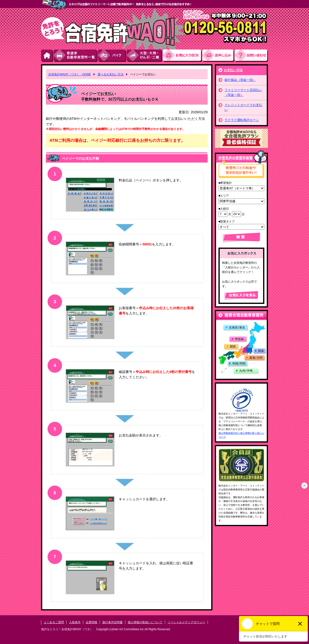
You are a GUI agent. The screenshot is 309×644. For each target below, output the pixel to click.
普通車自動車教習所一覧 (76, 56)
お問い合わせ (251, 56)
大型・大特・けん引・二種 (145, 56)
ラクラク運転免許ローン (242, 120)
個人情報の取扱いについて (145, 622)
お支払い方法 (233, 70)
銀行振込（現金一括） (240, 80)
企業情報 (91, 622)
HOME (47, 56)
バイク (112, 56)
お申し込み (218, 56)
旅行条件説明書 (112, 622)
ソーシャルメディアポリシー (186, 622)
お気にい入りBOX (183, 56)
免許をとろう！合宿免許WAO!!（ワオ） (67, 629)
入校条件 (75, 622)
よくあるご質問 (54, 622)
